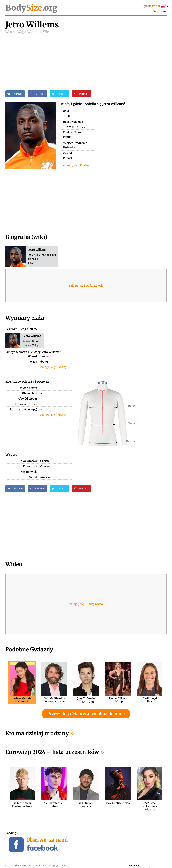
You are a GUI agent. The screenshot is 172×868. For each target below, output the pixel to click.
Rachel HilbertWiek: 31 (118, 700)
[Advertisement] (86, 59)
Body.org (31, 8)
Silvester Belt (54, 805)
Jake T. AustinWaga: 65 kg (86, 700)
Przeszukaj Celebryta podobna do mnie (86, 714)
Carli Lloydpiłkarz (150, 700)
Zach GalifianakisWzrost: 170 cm (54, 700)
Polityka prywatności (55, 866)
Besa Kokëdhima (150, 805)
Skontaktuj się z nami (27, 866)
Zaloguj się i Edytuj (76, 165)
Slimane (86, 805)
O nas (9, 866)
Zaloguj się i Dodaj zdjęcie (86, 286)
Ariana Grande (22, 700)
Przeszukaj (159, 11)
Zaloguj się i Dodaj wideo (86, 604)
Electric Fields (118, 803)
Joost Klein (22, 805)
